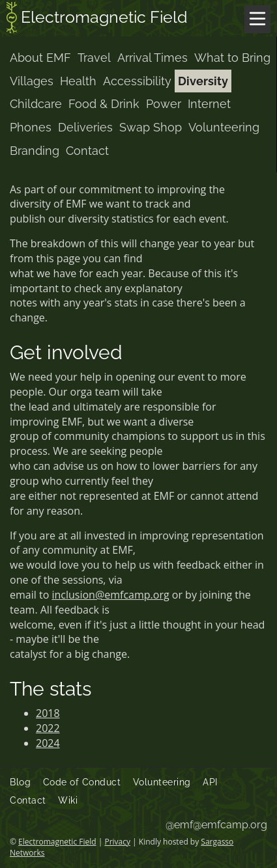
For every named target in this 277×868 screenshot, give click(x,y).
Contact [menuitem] (28, 800)
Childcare (36, 104)
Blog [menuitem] (20, 782)
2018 (48, 713)
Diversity (203, 81)
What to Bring (232, 58)
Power (164, 104)
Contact (87, 151)
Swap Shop (151, 127)
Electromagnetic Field (97, 19)
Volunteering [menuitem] (162, 782)
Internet (209, 104)
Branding (35, 151)
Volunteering (224, 127)
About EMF (40, 58)
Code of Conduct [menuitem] (82, 782)
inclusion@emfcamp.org (110, 595)
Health (78, 81)
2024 (48, 743)
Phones (31, 127)
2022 (48, 728)
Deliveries (85, 127)
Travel (94, 58)
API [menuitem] (210, 782)
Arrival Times (153, 58)
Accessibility (137, 81)
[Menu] (257, 19)
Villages (32, 81)
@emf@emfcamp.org (216, 825)
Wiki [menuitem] (68, 800)
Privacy (117, 842)
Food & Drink (104, 104)
